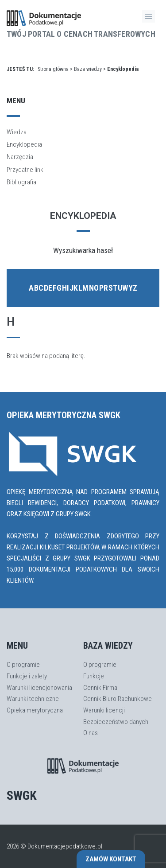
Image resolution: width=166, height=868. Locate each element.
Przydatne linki (26, 170)
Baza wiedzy (88, 69)
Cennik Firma (100, 688)
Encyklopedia (24, 144)
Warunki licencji (104, 710)
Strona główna (53, 69)
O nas (91, 733)
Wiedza (17, 132)
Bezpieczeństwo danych (116, 722)
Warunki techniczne (33, 699)
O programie (23, 665)
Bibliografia (21, 182)
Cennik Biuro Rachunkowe (118, 699)
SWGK (22, 796)
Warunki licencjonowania (39, 688)
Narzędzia (20, 157)
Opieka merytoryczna (35, 710)
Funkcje (94, 676)
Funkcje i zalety (27, 676)
